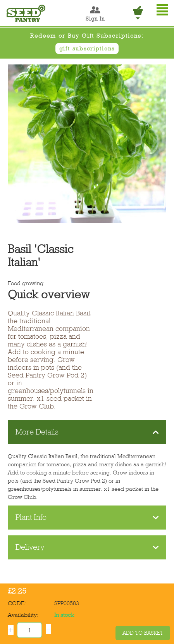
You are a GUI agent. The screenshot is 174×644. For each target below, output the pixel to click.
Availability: (23, 615)
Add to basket (143, 633)
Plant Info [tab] (87, 517)
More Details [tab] (87, 432)
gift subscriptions (87, 48)
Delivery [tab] (87, 547)
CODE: (17, 603)
